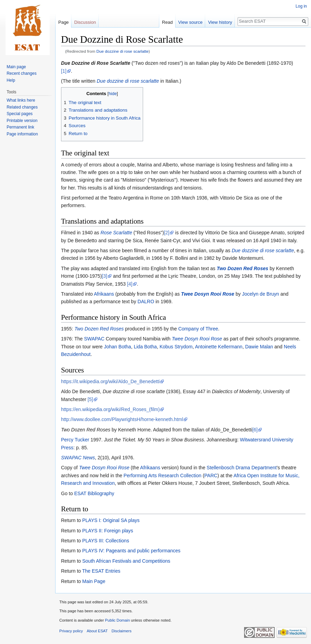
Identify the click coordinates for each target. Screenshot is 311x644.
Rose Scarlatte (116, 233)
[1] (64, 71)
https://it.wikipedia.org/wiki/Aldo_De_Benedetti (110, 381)
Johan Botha (118, 347)
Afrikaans (104, 294)
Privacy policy (71, 631)
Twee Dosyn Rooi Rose (208, 294)
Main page (16, 67)
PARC (211, 476)
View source (190, 22)
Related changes (22, 107)
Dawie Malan (259, 347)
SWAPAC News (78, 458)
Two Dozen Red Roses (242, 268)
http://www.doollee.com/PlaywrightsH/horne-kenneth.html (122, 419)
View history (220, 22)
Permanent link (20, 127)
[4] (130, 284)
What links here (21, 100)
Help (11, 80)
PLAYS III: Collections (106, 541)
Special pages (19, 114)
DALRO (146, 301)
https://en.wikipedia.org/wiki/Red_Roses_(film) (110, 409)
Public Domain (117, 620)
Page (63, 22)
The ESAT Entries (101, 571)
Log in (301, 6)
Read (167, 22)
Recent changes (22, 73)
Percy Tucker (75, 440)
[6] (255, 430)
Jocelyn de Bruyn (260, 294)
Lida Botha (145, 347)
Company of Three (198, 329)
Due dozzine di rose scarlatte (123, 51)
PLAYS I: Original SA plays (111, 520)
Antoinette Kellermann (219, 347)
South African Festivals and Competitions (126, 561)
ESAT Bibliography (94, 493)
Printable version (22, 121)
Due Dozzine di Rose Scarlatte (96, 63)
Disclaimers (122, 631)
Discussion (85, 22)
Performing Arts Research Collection (162, 476)
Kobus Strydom (176, 347)
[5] (90, 399)
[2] (167, 233)
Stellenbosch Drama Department (242, 468)
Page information (22, 134)
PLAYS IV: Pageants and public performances (131, 551)
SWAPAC (94, 339)
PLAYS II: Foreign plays (108, 531)
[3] (104, 276)
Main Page (94, 581)
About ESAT (97, 631)
